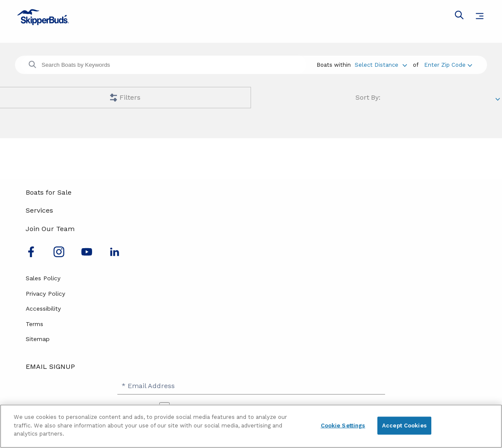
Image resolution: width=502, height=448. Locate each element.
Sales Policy (43, 278)
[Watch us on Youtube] (87, 255)
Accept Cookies (404, 426)
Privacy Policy (45, 294)
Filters (130, 97)
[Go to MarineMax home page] (251, 17)
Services (39, 210)
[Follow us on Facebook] (31, 255)
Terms (34, 324)
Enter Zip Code (445, 65)
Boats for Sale (49, 192)
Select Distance (376, 65)
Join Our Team (50, 229)
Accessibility (43, 309)
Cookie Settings (343, 426)
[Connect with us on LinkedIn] (115, 255)
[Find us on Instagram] (59, 255)
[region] (251, 426)
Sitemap (38, 339)
